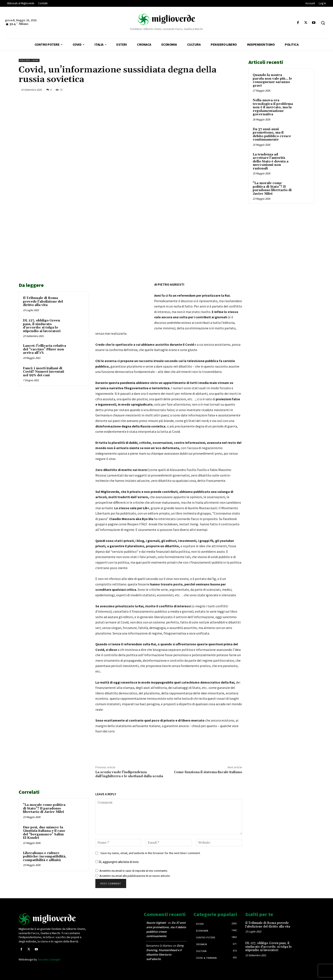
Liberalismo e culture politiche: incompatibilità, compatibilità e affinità (45, 857)
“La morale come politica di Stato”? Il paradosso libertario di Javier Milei (44, 808)
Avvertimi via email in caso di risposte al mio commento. (134, 871)
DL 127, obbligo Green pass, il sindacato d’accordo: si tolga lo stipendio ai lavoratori (42, 326)
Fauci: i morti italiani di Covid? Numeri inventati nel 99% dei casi (44, 372)
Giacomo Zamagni (49, 959)
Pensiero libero (29, 60)
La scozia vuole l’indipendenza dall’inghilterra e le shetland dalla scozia (129, 774)
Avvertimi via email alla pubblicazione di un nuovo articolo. (135, 876)
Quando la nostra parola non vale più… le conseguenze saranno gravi (272, 80)
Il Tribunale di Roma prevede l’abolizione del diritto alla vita (43, 302)
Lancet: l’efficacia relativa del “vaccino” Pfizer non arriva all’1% (44, 349)
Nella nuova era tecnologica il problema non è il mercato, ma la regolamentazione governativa (273, 107)
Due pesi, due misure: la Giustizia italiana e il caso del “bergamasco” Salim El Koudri (44, 833)
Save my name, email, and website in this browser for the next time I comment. (150, 853)
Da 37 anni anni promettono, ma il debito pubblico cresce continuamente (272, 135)
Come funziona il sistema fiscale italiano (208, 772)
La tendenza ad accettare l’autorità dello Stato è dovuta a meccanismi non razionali (271, 161)
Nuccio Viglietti (156, 923)
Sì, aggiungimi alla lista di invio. (117, 862)
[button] (323, 23)
